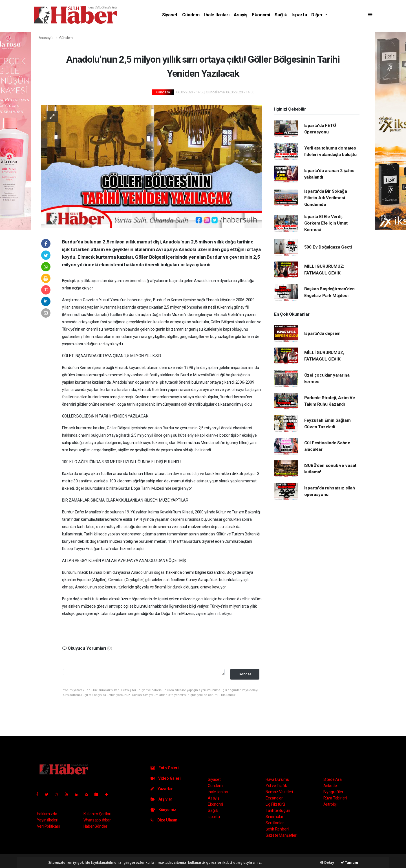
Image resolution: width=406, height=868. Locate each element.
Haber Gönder (95, 826)
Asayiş (240, 15)
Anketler (331, 786)
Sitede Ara (333, 779)
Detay (327, 862)
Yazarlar (162, 789)
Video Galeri (166, 778)
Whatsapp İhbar (97, 820)
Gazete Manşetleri (282, 835)
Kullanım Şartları (97, 814)
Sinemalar (274, 817)
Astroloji (330, 804)
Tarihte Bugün (278, 810)
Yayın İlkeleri (48, 820)
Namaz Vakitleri (279, 792)
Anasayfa (47, 38)
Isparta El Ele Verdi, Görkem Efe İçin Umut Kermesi (326, 223)
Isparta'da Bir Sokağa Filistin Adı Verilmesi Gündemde (326, 198)
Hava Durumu (277, 779)
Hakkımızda (47, 814)
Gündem (191, 15)
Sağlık (281, 15)
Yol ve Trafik (276, 786)
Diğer (317, 15)
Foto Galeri (165, 768)
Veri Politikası (48, 826)
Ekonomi (261, 15)
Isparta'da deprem (323, 333)
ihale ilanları (217, 15)
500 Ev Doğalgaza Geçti (328, 247)
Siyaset (170, 15)
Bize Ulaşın (164, 820)
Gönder (245, 674)
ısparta (299, 15)
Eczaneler (274, 798)
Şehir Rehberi (277, 829)
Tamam (349, 862)
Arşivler (161, 799)
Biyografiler (333, 792)
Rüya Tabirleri (335, 798)
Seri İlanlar (275, 823)
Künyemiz (163, 810)
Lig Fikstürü (275, 804)
